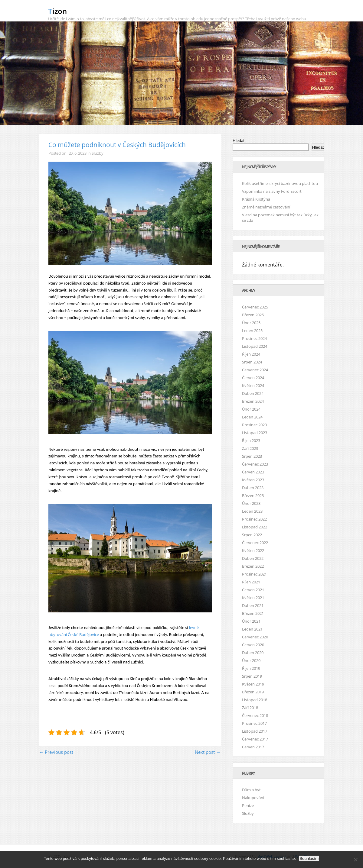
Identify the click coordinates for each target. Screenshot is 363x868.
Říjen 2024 (251, 354)
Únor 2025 (251, 323)
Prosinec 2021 (254, 574)
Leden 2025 (252, 331)
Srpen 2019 (252, 676)
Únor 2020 (251, 660)
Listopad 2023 (255, 433)
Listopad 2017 (255, 731)
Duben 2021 (253, 605)
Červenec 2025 (255, 307)
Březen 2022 (253, 566)
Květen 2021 (253, 598)
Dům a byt (251, 790)
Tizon (57, 11)
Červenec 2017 (255, 739)
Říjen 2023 (251, 440)
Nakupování (253, 798)
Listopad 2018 (255, 700)
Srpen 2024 (252, 362)
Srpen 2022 (252, 535)
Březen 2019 (253, 692)
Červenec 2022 (255, 543)
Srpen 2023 (252, 456)
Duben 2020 (253, 653)
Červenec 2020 (255, 637)
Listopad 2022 (255, 527)
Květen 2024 (253, 386)
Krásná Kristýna (256, 199)
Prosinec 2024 (254, 338)
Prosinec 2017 (254, 723)
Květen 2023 (253, 480)
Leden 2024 (252, 417)
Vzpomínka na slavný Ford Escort (272, 191)
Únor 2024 (251, 409)
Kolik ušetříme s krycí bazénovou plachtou (280, 183)
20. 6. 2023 (78, 153)
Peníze (248, 805)
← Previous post (56, 752)
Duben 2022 (253, 558)
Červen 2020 (253, 645)
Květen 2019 (253, 684)
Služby (97, 153)
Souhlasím (309, 858)
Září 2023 (250, 448)
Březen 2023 (253, 495)
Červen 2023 (253, 472)
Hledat (239, 140)
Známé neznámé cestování (266, 207)
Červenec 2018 (255, 715)
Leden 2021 (252, 629)
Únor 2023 (251, 503)
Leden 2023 (252, 511)
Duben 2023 (253, 488)
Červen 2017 (253, 747)
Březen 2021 (253, 613)
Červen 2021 (253, 590)
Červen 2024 (253, 378)
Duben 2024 (253, 393)
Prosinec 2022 (254, 519)
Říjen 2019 (251, 668)
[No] (355, 860)
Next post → (208, 752)
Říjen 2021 (251, 582)
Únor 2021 (251, 621)
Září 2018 (250, 708)
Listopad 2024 (255, 346)
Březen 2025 (253, 315)
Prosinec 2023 (254, 425)
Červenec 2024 (255, 370)
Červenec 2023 (255, 464)
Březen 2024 (253, 401)
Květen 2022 (253, 550)
